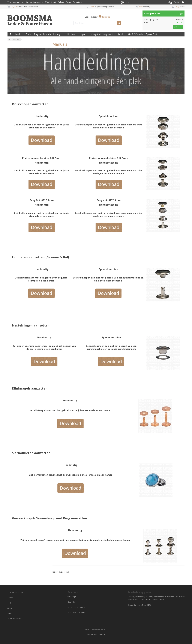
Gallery (61, 2)
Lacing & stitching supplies (102, 34)
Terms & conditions (16, 2)
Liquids (83, 34)
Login (87, 17)
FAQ (47, 2)
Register (94, 17)
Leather (19, 34)
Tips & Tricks (152, 34)
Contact (11, 597)
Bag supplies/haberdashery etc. (49, 34)
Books (121, 34)
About (53, 2)
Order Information (74, 2)
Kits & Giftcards (135, 34)
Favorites (106, 17)
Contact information (35, 2)
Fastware (102, 634)
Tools (28, 34)
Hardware (72, 34)
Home (10, 34)
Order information (15, 618)
